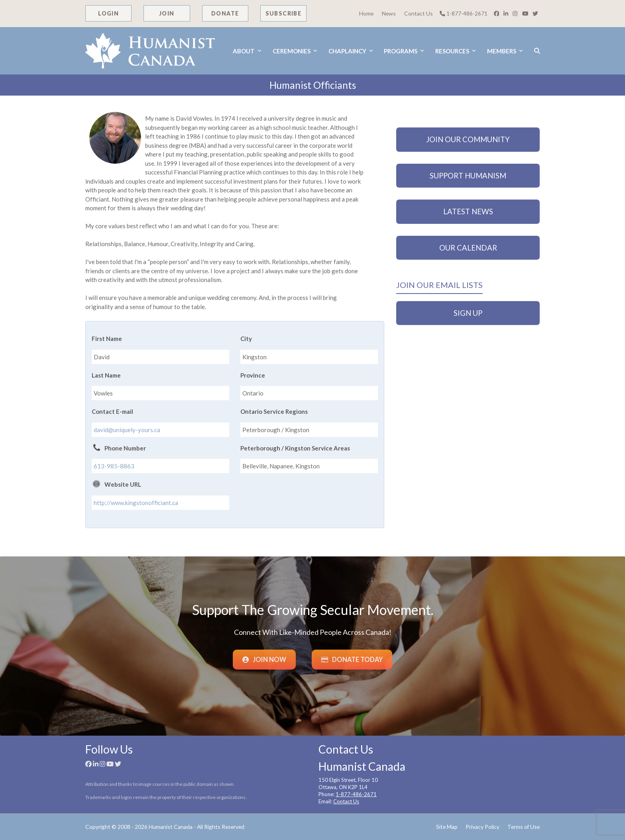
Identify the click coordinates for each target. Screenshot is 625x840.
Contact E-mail (112, 411)
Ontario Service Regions (274, 411)
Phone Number (125, 448)
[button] (537, 51)
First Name (107, 339)
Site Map (447, 827)
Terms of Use (524, 827)
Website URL (123, 484)
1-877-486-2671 (464, 13)
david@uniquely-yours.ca (127, 430)
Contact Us (419, 13)
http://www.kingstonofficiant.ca (136, 503)
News (389, 13)
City (246, 339)
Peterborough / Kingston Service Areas (295, 448)
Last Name (106, 375)
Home (366, 13)
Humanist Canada (171, 827)
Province (253, 375)
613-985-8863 (114, 466)
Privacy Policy (483, 827)
